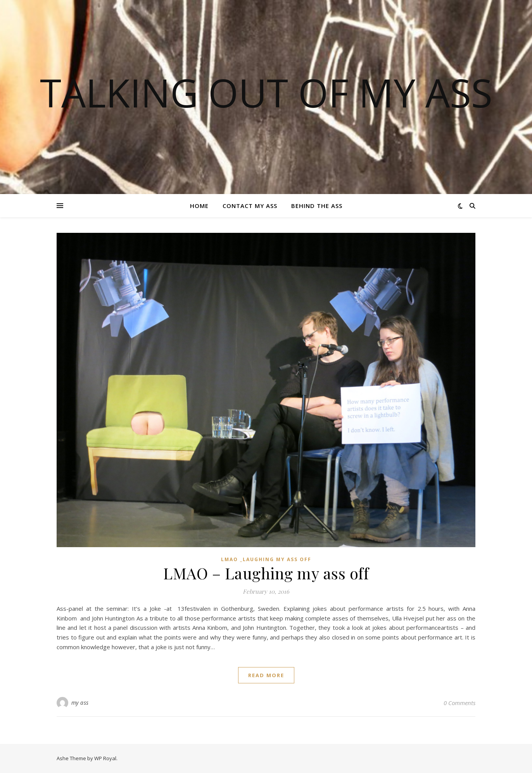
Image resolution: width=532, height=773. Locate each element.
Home (199, 206)
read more (266, 675)
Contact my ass (250, 206)
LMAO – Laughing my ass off (266, 573)
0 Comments (459, 703)
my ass (80, 703)
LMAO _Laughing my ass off (266, 559)
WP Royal (105, 758)
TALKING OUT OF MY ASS (266, 92)
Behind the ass (317, 206)
